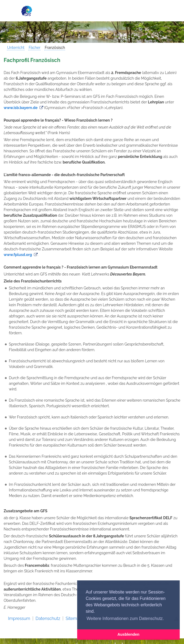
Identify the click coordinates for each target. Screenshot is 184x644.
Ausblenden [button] (128, 634)
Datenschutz (48, 618)
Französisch (55, 48)
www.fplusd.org (18, 255)
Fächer (34, 48)
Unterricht (16, 48)
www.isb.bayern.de (21, 108)
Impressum (19, 618)
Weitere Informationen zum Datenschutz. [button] (125, 618)
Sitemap (74, 618)
